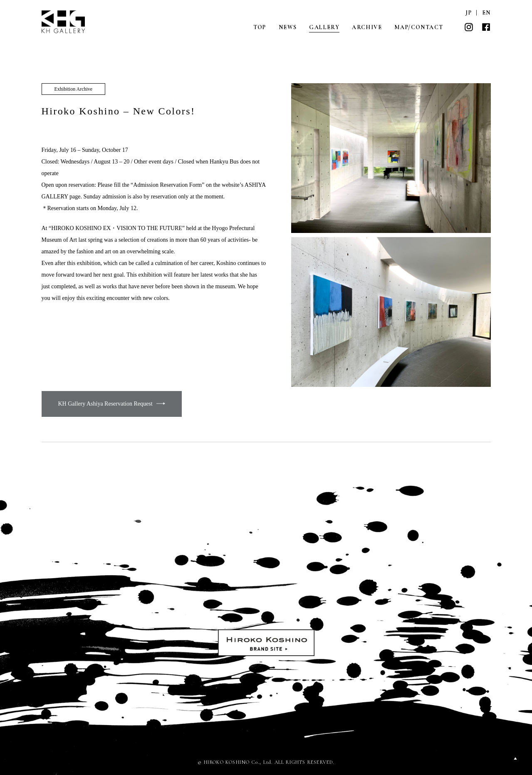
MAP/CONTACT (419, 27)
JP (469, 13)
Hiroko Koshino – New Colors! (119, 111)
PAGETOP (515, 758)
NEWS (288, 27)
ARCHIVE (367, 27)
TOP (260, 27)
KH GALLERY (64, 22)
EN (486, 13)
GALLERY (324, 27)
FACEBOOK (486, 27)
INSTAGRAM (469, 27)
